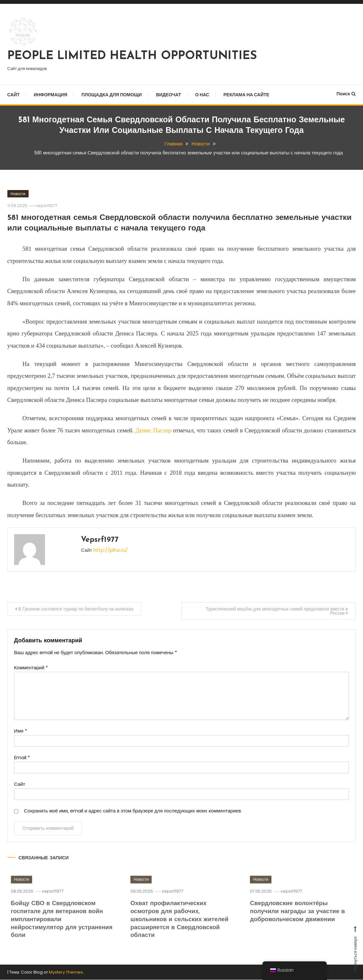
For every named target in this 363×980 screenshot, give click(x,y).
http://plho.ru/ (111, 550)
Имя (21, 731)
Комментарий (31, 668)
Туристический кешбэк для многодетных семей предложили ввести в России (275, 611)
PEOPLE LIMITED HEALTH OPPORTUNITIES (132, 56)
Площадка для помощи (111, 95)
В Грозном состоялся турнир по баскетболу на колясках (77, 609)
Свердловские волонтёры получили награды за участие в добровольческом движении (298, 919)
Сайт (14, 95)
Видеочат (168, 95)
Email (22, 758)
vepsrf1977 (47, 206)
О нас (202, 95)
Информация (50, 95)
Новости (18, 194)
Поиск (346, 94)
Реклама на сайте (246, 95)
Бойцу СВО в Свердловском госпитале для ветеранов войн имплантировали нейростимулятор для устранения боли (58, 927)
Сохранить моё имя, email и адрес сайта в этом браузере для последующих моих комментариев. (133, 811)
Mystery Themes (66, 972)
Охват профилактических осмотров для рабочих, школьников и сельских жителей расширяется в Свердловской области (181, 927)
